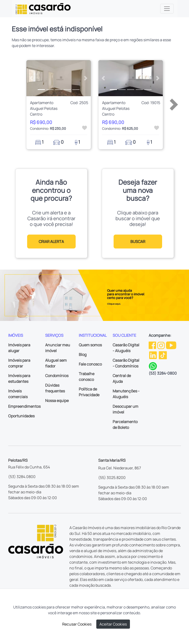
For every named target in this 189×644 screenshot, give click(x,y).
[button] (31, 78)
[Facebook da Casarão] (153, 345)
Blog (83, 354)
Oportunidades (21, 416)
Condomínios (57, 376)
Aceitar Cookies (113, 624)
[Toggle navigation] (167, 9)
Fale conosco (90, 364)
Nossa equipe (57, 401)
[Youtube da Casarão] (171, 345)
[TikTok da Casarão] (163, 355)
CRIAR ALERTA (51, 242)
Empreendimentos (24, 406)
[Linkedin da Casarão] (153, 355)
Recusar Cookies (77, 624)
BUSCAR (138, 242)
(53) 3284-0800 (163, 373)
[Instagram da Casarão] (161, 345)
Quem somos (90, 345)
